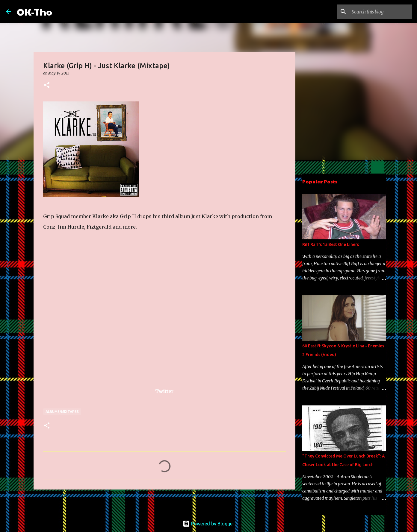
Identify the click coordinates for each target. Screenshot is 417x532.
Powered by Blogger (208, 524)
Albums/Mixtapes (62, 412)
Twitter (164, 391)
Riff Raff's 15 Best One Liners (331, 244)
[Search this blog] (381, 12)
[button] (47, 85)
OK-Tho (34, 12)
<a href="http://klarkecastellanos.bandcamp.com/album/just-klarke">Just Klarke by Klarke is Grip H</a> (88, 314)
